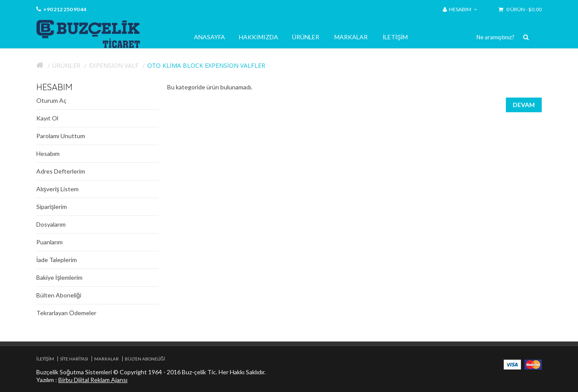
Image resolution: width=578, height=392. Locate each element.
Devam (524, 105)
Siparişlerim (52, 207)
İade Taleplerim (57, 260)
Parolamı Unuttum (61, 136)
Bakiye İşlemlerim (59, 277)
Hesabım (48, 153)
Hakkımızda (259, 37)
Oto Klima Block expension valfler (206, 65)
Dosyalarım (51, 224)
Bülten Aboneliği (59, 295)
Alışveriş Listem (57, 189)
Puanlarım (49, 242)
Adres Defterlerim (61, 171)
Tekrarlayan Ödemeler (66, 313)
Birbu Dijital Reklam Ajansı (93, 380)
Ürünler (306, 37)
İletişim (395, 37)
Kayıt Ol (47, 118)
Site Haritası (74, 359)
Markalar (351, 37)
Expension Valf (114, 65)
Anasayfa (210, 37)
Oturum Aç (51, 100)
